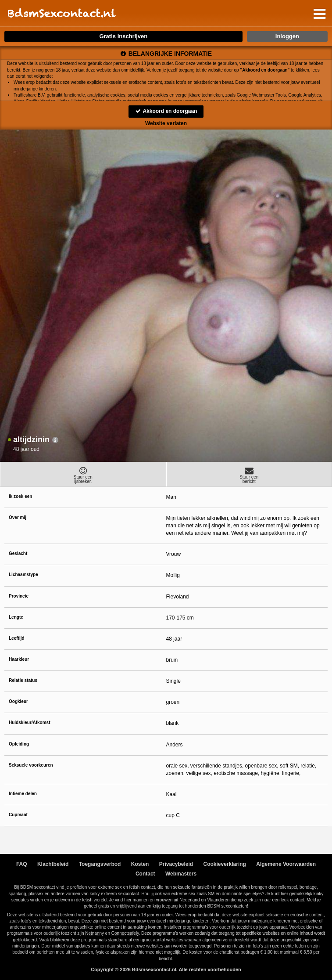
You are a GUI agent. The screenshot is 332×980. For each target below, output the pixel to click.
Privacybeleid (176, 864)
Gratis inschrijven (123, 36)
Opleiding (19, 744)
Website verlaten (166, 123)
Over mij (18, 517)
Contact (145, 874)
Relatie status (23, 680)
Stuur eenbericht (249, 475)
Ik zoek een (20, 496)
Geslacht (18, 553)
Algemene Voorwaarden (286, 864)
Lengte (16, 617)
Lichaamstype (23, 575)
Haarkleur (19, 659)
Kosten (140, 864)
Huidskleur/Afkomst (29, 722)
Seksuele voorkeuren (31, 765)
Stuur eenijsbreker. (83, 475)
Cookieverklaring (225, 864)
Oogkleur (18, 701)
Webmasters (181, 874)
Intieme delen (23, 794)
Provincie (19, 596)
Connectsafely (125, 933)
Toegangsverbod (100, 864)
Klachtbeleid (53, 864)
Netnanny (95, 933)
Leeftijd (17, 638)
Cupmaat (18, 815)
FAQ (22, 864)
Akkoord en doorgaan (166, 111)
